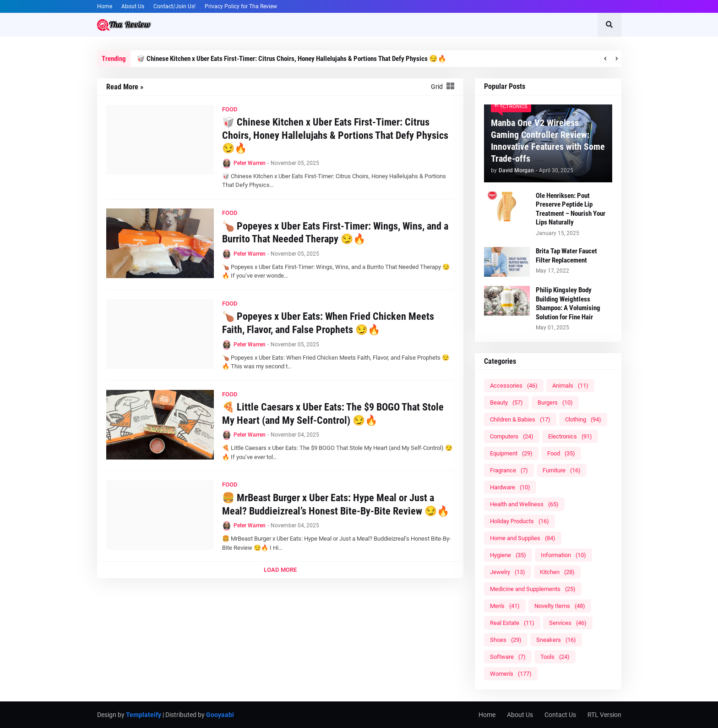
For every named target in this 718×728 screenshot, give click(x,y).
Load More (280, 570)
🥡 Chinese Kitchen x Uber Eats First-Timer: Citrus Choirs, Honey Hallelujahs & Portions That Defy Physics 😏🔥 (291, 59)
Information (563, 555)
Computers (512, 436)
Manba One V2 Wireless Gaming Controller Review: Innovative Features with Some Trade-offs (548, 141)
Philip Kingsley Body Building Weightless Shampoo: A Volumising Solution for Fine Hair (568, 304)
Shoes (506, 640)
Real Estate (512, 623)
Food (561, 453)
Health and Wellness (524, 504)
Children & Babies (520, 419)
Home (105, 6)
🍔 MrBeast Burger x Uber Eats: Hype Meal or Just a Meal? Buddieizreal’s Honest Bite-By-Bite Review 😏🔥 (336, 504)
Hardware (510, 487)
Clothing (583, 419)
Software (508, 657)
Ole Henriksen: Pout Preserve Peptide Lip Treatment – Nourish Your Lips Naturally (571, 209)
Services (568, 623)
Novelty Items (560, 606)
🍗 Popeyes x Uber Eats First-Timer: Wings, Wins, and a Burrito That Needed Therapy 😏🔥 (335, 233)
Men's (505, 606)
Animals (570, 386)
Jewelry (508, 572)
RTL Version (604, 715)
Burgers (555, 402)
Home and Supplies (523, 538)
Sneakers (556, 640)
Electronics (570, 436)
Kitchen (557, 572)
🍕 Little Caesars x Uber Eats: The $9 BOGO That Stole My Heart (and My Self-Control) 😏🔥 (333, 414)
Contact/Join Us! (174, 6)
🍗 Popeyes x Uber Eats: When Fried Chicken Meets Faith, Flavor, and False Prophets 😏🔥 (328, 323)
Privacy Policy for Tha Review (241, 6)
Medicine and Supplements (533, 589)
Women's (511, 674)
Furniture (562, 470)
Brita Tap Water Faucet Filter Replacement (566, 256)
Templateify (144, 715)
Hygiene (508, 555)
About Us (133, 6)
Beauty (506, 402)
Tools (555, 657)
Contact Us (560, 715)
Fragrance (509, 470)
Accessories (514, 386)
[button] (609, 25)
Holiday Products (519, 521)
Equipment (511, 453)
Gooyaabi (220, 715)
